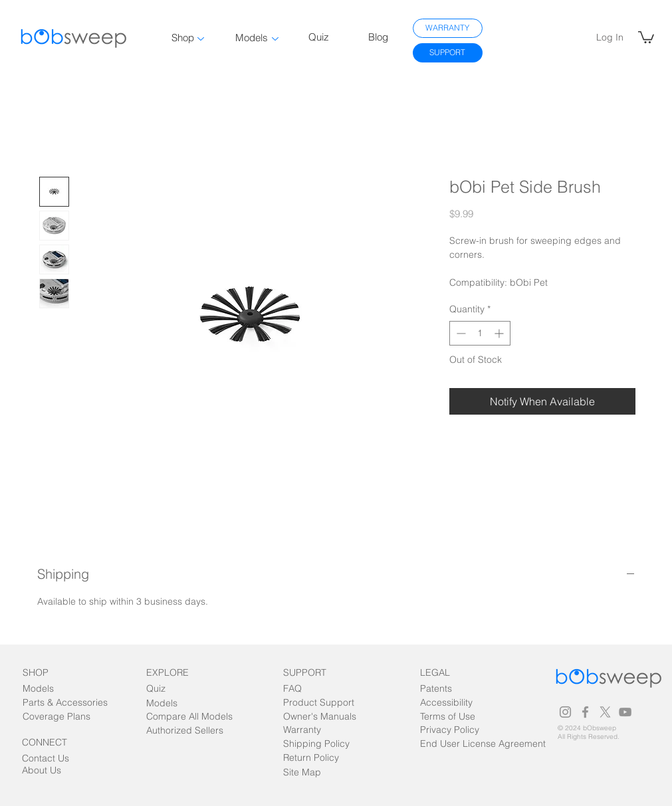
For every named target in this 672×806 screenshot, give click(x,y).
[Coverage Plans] (64, 717)
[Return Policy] (311, 758)
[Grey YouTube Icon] (625, 712)
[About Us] (47, 771)
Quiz (319, 37)
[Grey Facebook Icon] (585, 712)
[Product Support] (319, 703)
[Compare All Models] (189, 717)
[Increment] (500, 333)
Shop (183, 38)
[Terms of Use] (448, 717)
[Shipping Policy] (316, 745)
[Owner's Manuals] (321, 717)
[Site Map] (313, 773)
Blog (378, 37)
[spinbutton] (480, 333)
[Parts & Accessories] (65, 703)
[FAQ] (308, 689)
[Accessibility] (462, 703)
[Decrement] (460, 333)
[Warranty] (308, 731)
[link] (646, 37)
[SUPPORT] (448, 53)
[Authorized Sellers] (185, 731)
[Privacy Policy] (450, 731)
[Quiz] (171, 689)
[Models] (48, 689)
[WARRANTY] (448, 28)
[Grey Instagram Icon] (565, 712)
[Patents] (448, 689)
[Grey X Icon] (605, 712)
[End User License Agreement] (487, 745)
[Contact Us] (47, 759)
